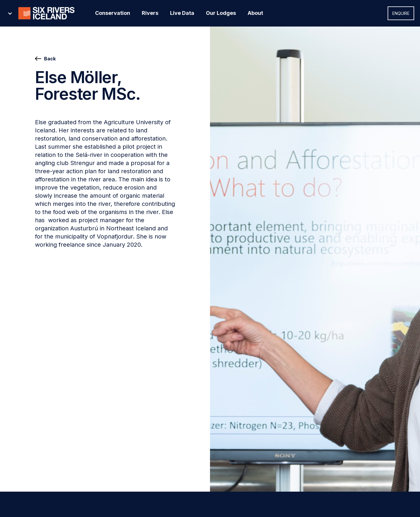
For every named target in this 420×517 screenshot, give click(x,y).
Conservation (113, 13)
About (255, 13)
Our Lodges (221, 13)
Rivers (150, 13)
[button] (45, 13)
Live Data (182, 13)
